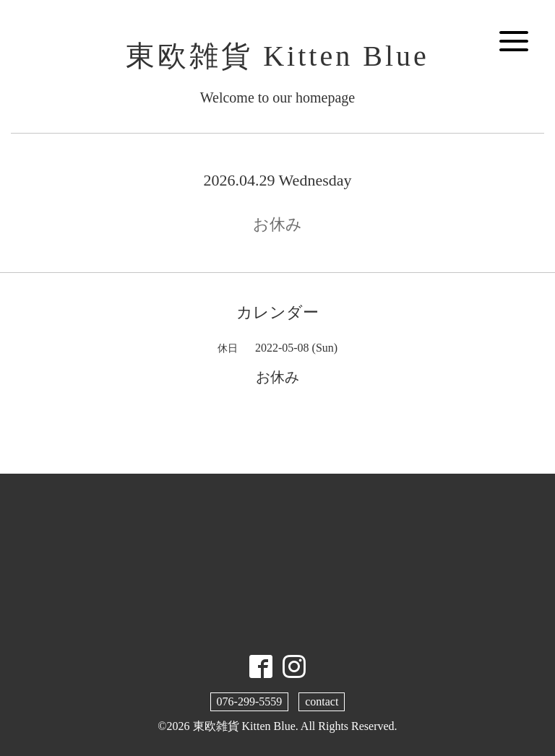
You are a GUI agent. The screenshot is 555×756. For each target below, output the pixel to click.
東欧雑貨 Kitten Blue (277, 56)
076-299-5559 (250, 701)
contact (322, 701)
